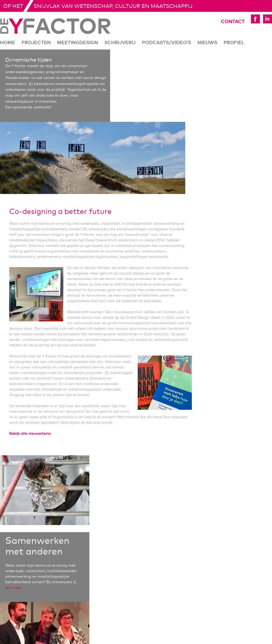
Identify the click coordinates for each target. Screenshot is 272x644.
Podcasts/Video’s (166, 43)
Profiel (234, 43)
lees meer (14, 588)
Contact (225, 22)
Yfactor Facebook (255, 19)
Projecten (36, 43)
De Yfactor (55, 26)
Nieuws (207, 43)
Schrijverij (120, 43)
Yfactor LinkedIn (268, 19)
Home (8, 43)
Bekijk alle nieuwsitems (30, 434)
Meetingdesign (78, 43)
